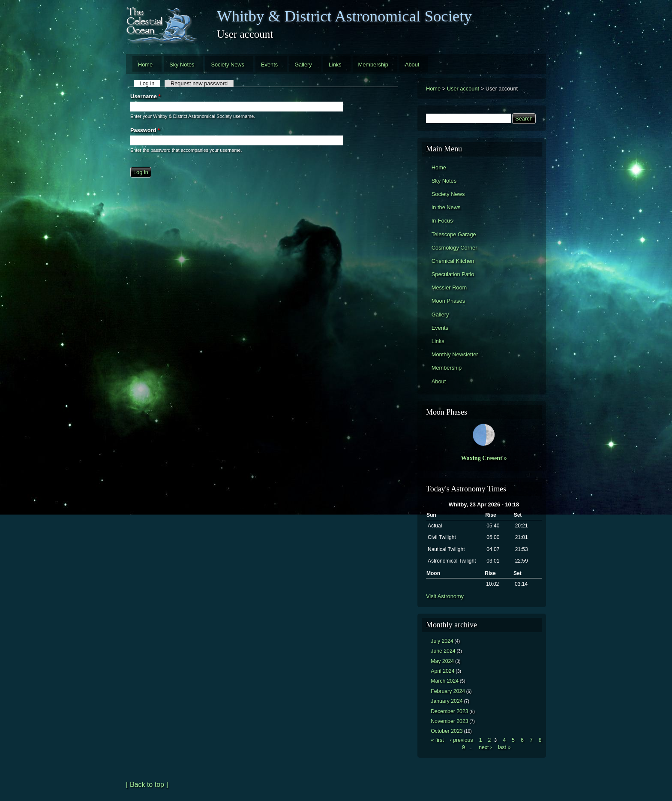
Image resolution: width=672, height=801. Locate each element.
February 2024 (448, 691)
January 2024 (447, 701)
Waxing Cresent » (484, 458)
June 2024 (443, 651)
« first (438, 740)
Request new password (199, 83)
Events (269, 65)
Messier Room (449, 288)
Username (145, 96)
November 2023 (449, 721)
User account (463, 89)
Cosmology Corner (454, 248)
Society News (228, 65)
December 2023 (449, 711)
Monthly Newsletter (455, 354)
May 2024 (442, 661)
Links (335, 65)
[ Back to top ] (147, 784)
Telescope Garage (454, 234)
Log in (150, 83)
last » (504, 747)
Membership (373, 65)
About (412, 65)
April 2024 (442, 671)
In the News (446, 207)
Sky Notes (182, 65)
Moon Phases (448, 301)
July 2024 (442, 641)
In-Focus (442, 221)
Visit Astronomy (445, 596)
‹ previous (462, 740)
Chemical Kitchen (453, 261)
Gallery (303, 65)
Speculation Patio (453, 274)
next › (485, 747)
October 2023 (447, 731)
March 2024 (445, 681)
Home (145, 65)
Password (145, 130)
